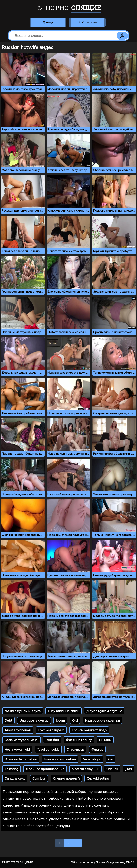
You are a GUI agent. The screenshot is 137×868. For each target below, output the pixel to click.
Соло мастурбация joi (21, 740)
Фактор (97, 749)
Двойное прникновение (45, 769)
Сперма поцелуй (66, 778)
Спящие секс (15, 778)
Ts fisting (12, 769)
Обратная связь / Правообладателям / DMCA (102, 862)
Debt (8, 720)
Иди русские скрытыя (102, 720)
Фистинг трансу (79, 740)
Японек (112, 769)
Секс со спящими (17, 862)
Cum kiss (39, 778)
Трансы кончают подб (89, 730)
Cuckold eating (98, 778)
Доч (129, 769)
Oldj (75, 720)
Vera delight (92, 759)
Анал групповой (18, 730)
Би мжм (105, 740)
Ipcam (60, 720)
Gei (111, 759)
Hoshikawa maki (17, 749)
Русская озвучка (51, 730)
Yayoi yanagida (48, 749)
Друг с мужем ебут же (104, 711)
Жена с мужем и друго (23, 711)
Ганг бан (52, 740)
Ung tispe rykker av (34, 720)
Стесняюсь (75, 749)
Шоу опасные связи (64, 711)
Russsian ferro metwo (21, 759)
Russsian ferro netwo (60, 759)
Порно (69, 8)
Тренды (48, 22)
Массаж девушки (85, 769)
